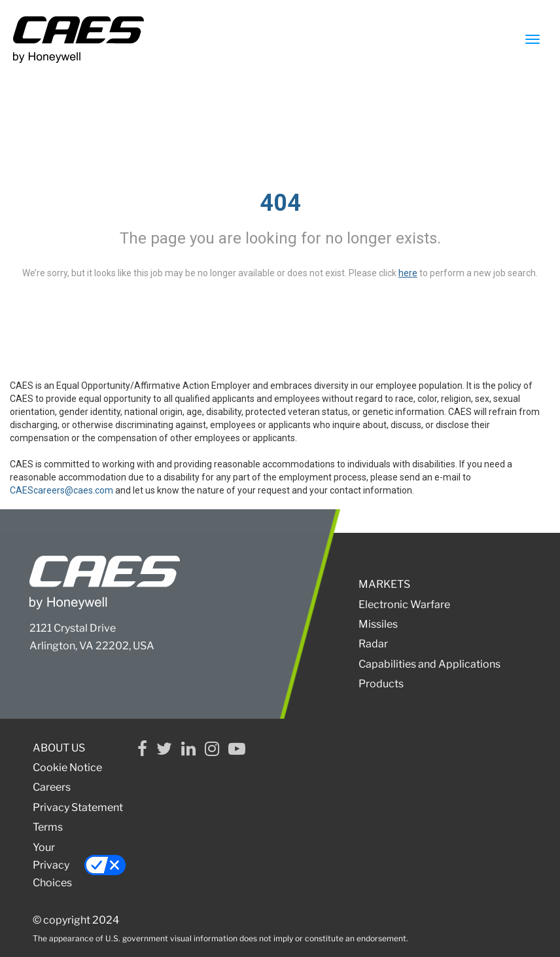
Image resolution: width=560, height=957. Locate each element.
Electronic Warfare (404, 605)
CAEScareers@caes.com (61, 490)
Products (381, 684)
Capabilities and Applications (429, 664)
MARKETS (384, 584)
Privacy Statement (78, 807)
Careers (52, 787)
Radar (373, 644)
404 (280, 203)
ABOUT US (59, 748)
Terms (48, 827)
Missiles (378, 624)
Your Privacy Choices (79, 865)
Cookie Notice (67, 767)
